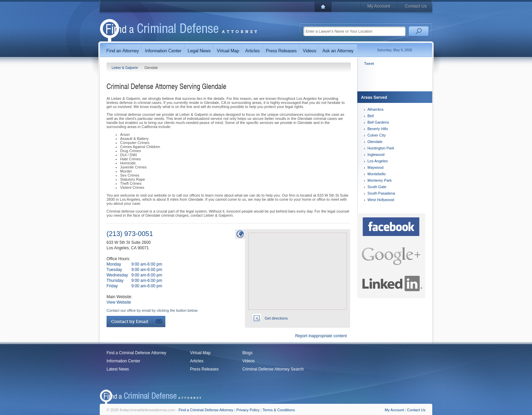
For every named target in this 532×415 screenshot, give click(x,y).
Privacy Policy (248, 410)
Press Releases (204, 369)
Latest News (118, 369)
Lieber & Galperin (125, 68)
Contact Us (416, 6)
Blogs (247, 353)
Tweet (369, 64)
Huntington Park (381, 148)
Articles (197, 361)
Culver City (377, 135)
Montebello (377, 174)
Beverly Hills (378, 129)
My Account (378, 6)
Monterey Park (380, 180)
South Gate (377, 187)
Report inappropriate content (321, 336)
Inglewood (376, 155)
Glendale (375, 142)
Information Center (123, 361)
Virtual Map (200, 353)
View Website (119, 302)
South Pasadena (381, 193)
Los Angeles (378, 161)
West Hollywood (381, 200)
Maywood (375, 167)
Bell (370, 116)
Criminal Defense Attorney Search (273, 369)
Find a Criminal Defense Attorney (136, 353)
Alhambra (375, 109)
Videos (248, 361)
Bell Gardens (378, 122)
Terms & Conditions (279, 410)
